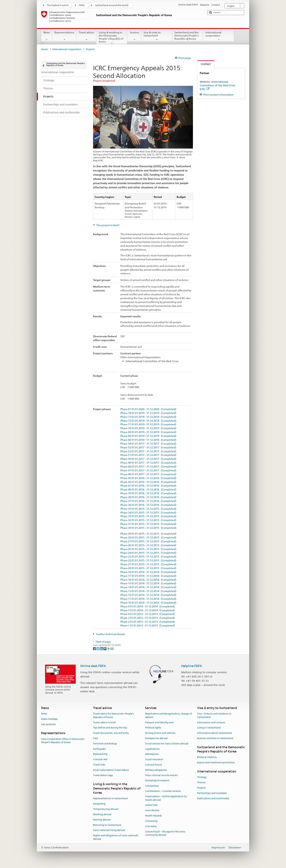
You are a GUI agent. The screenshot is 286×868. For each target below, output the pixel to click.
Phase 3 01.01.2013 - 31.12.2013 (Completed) (148, 618)
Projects (201, 788)
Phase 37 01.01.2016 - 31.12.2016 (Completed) (148, 501)
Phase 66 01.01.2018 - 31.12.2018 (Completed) (148, 440)
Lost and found (153, 765)
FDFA (82, 5)
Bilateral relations (207, 757)
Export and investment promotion (216, 762)
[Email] (112, 648)
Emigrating (99, 804)
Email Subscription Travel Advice (111, 770)
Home (44, 49)
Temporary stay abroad (106, 809)
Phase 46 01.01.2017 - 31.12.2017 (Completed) (148, 474)
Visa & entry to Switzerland (157, 36)
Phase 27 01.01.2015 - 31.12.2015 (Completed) (148, 541)
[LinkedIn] (102, 648)
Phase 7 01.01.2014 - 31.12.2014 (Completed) (148, 610)
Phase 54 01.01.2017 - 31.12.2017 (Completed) (148, 444)
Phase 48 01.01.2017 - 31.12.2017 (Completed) (148, 467)
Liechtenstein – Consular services (163, 791)
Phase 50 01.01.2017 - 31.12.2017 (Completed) (148, 459)
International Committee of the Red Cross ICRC (217, 85)
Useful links (151, 805)
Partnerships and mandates (212, 793)
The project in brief (107, 225)
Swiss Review (152, 811)
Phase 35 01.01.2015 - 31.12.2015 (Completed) (148, 509)
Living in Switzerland (209, 728)
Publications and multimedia (213, 798)
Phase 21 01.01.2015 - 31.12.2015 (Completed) (148, 564)
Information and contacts (211, 722)
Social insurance (154, 759)
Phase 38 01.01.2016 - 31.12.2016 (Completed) (148, 497)
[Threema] (105, 648)
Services (134, 36)
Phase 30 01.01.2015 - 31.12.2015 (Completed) (148, 528)
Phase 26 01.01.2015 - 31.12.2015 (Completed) (148, 545)
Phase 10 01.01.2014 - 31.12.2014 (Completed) (148, 603)
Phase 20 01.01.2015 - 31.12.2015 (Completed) (148, 568)
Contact (204, 64)
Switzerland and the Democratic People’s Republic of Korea (188, 36)
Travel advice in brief (104, 722)
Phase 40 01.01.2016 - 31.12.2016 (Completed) (148, 490)
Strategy (202, 777)
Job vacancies (48, 724)
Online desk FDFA (93, 666)
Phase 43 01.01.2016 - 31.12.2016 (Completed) (148, 478)
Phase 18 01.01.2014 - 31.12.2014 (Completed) (148, 572)
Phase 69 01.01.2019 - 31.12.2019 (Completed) (148, 432)
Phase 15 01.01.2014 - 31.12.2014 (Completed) (148, 583)
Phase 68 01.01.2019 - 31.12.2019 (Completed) (148, 436)
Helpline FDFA (192, 666)
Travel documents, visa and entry (111, 733)
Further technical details (110, 634)
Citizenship (151, 821)
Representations (64, 36)
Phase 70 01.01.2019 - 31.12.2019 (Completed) (148, 428)
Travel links (99, 765)
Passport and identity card (159, 722)
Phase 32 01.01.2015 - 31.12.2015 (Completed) (148, 520)
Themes (201, 782)
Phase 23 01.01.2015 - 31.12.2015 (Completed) (148, 557)
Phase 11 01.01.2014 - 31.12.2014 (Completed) (148, 599)
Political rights (153, 728)
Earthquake (99, 749)
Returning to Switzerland (107, 825)
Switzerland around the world (112, 5)
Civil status (151, 826)
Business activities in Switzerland (215, 738)
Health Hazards (153, 816)
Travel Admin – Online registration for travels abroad (166, 798)
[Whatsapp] (109, 648)
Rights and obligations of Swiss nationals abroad (116, 837)
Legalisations (152, 749)
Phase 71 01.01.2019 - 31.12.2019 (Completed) (148, 424)
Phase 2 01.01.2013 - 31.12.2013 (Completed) (148, 622)
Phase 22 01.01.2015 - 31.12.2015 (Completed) (148, 561)
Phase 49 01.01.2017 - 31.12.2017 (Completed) (148, 463)
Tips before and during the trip (110, 728)
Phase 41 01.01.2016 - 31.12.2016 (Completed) (148, 486)
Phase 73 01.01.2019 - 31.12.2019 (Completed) (148, 417)
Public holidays (49, 719)
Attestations (152, 754)
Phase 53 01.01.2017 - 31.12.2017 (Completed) (148, 448)
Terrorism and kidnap (105, 744)
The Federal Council (58, 5)
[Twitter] (98, 648)
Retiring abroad (102, 820)
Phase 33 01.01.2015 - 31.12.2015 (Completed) (148, 516)
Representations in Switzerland (110, 799)
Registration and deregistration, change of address (168, 715)
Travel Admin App (103, 775)
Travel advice (86, 36)
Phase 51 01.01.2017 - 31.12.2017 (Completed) (148, 455)
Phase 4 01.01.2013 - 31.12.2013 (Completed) (148, 614)
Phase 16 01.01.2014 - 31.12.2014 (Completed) (148, 580)
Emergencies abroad (156, 738)
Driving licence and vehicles (160, 733)
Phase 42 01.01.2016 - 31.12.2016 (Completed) (148, 482)
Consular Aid (100, 759)
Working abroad (102, 814)
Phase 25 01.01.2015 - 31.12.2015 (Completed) (148, 549)
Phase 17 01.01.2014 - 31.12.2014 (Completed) (148, 576)
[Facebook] (95, 648)
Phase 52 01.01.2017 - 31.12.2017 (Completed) (148, 451)
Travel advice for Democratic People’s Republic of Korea (114, 715)
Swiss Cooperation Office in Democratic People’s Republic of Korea (63, 741)
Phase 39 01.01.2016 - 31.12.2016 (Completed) (148, 493)
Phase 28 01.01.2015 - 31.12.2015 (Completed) (148, 538)
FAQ (95, 738)
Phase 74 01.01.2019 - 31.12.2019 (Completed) (148, 413)
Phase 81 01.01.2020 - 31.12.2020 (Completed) (148, 409)
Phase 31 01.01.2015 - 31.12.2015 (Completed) (148, 524)
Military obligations (156, 770)
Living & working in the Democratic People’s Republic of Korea (112, 38)
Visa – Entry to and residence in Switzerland (214, 715)
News (47, 36)
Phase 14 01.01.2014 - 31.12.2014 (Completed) (148, 587)
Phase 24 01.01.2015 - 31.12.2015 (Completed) (148, 553)
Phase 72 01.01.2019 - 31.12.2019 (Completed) (148, 421)
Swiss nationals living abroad (109, 830)
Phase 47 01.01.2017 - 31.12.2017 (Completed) (148, 470)
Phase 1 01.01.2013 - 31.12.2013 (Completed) (148, 626)
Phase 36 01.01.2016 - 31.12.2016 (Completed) (148, 505)
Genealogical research (157, 781)
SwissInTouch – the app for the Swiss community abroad (165, 833)
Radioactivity (100, 754)
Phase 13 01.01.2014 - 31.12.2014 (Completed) (148, 591)
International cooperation (219, 36)
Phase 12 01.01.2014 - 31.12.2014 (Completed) (148, 595)
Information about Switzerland (214, 733)
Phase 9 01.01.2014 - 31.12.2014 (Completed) (148, 607)
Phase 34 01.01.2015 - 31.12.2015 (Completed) (148, 513)
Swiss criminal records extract (161, 775)
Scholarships (152, 786)
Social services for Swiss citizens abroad (167, 744)
